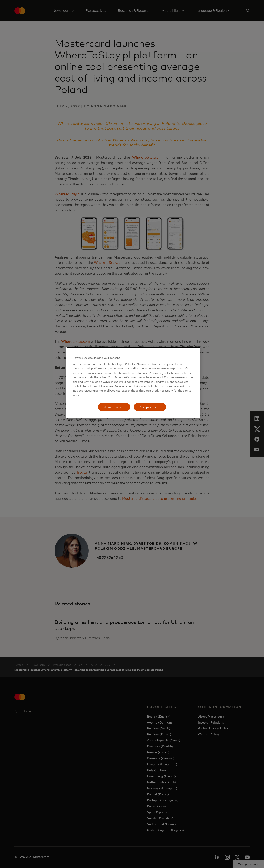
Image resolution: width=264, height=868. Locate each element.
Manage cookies (114, 407)
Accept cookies (150, 407)
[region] (133, 383)
